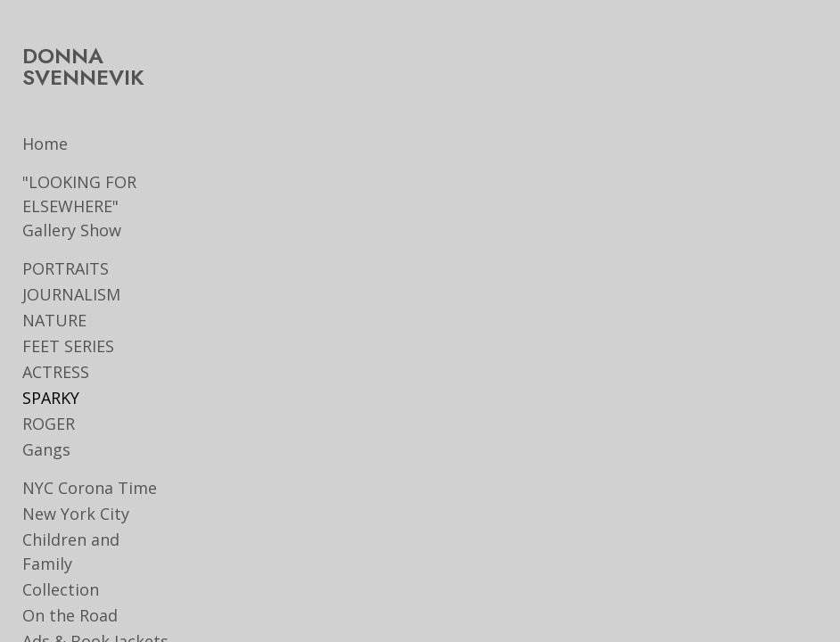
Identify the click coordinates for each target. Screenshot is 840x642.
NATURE (54, 320)
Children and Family (98, 539)
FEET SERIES (68, 346)
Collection (61, 565)
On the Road (70, 591)
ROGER (49, 424)
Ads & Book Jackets (95, 617)
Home (45, 144)
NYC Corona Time (90, 488)
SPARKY (51, 398)
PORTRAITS (66, 268)
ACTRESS (56, 372)
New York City (76, 514)
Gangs (46, 449)
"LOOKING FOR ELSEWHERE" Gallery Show (79, 206)
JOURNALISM (71, 294)
